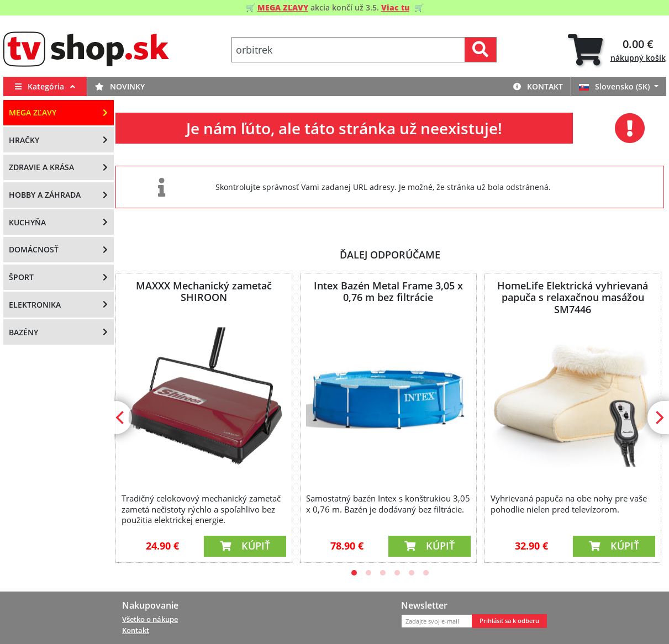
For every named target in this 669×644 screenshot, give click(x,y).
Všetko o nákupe (150, 619)
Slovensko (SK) (615, 86)
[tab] (617, 50)
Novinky (120, 86)
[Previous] (121, 418)
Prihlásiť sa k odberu (509, 621)
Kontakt (538, 86)
